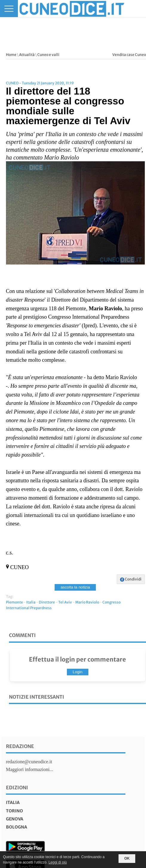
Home (11, 55)
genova (15, 819)
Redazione (20, 746)
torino (14, 811)
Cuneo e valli (48, 55)
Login (78, 672)
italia (13, 802)
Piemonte (14, 602)
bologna (17, 827)
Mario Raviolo (87, 602)
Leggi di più (57, 862)
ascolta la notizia (75, 587)
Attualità (27, 55)
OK (127, 858)
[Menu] (9, 9)
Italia (31, 602)
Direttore (47, 602)
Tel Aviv (65, 602)
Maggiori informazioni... (30, 769)
